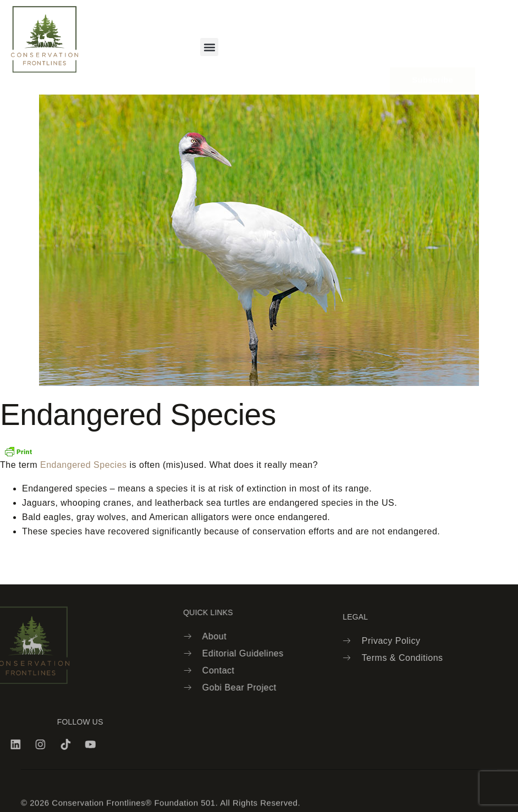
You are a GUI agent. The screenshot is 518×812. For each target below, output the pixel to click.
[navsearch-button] (358, 39)
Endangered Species (84, 465)
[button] (209, 47)
